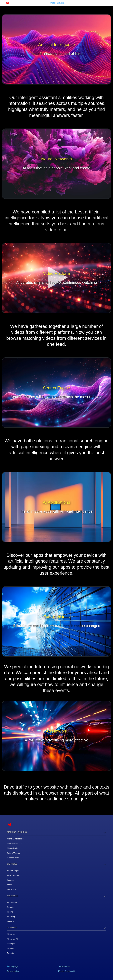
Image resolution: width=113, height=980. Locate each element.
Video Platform (14, 875)
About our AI (13, 939)
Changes (11, 944)
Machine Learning (17, 832)
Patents (10, 953)
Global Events (13, 858)
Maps (9, 885)
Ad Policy (11, 917)
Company (12, 927)
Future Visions (13, 853)
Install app (12, 921)
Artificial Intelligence (16, 839)
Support (11, 948)
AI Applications (14, 848)
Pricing (10, 912)
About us (11, 934)
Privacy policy (13, 971)
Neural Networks (14, 843)
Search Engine (14, 871)
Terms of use (64, 966)
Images (10, 880)
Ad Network (12, 902)
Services (12, 864)
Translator (11, 889)
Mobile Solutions (58, 3)
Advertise (13, 896)
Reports (11, 907)
